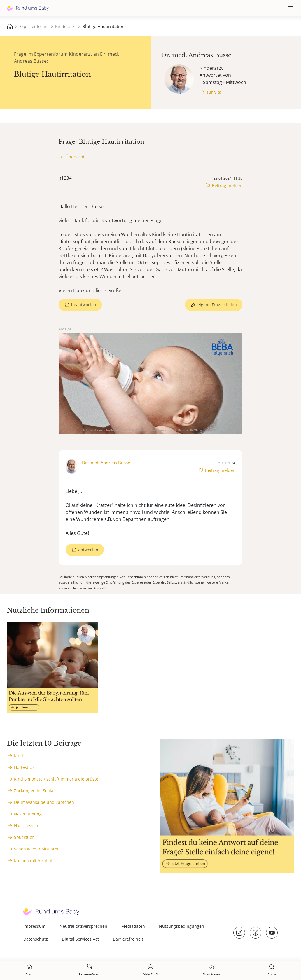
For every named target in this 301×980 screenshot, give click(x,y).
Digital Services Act (80, 939)
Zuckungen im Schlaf (34, 791)
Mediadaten (133, 926)
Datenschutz (36, 939)
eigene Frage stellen (217, 305)
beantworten (84, 305)
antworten (88, 550)
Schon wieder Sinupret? (37, 849)
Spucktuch (24, 837)
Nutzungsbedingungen (182, 926)
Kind (19, 756)
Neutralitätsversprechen (83, 926)
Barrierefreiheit (128, 939)
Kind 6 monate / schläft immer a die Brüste (56, 779)
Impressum (34, 926)
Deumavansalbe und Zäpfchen (44, 802)
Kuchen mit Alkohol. (34, 861)
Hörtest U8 (24, 767)
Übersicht (75, 157)
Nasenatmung (28, 814)
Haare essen (26, 826)
